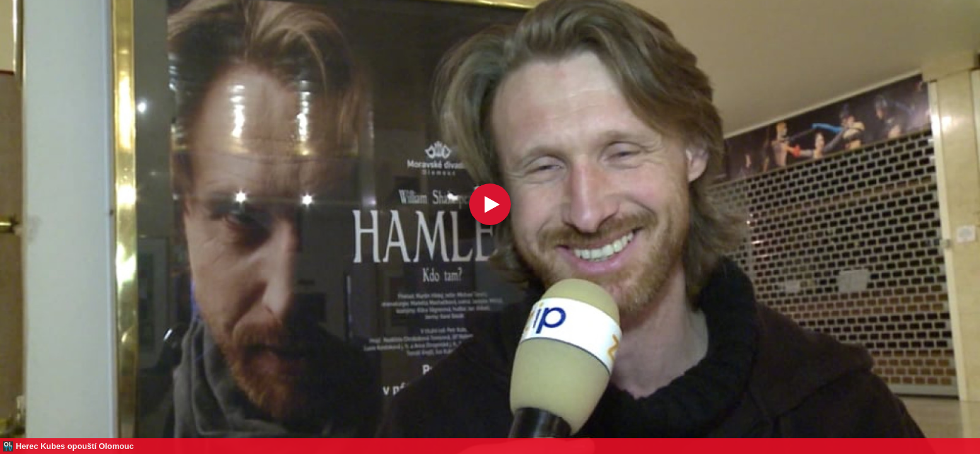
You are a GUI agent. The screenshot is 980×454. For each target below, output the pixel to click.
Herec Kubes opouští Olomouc (75, 446)
